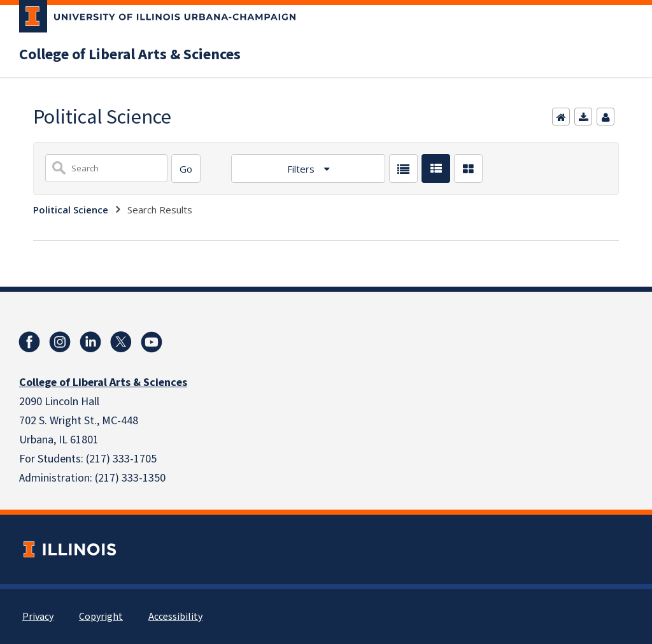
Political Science (71, 210)
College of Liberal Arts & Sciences (130, 55)
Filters (302, 169)
